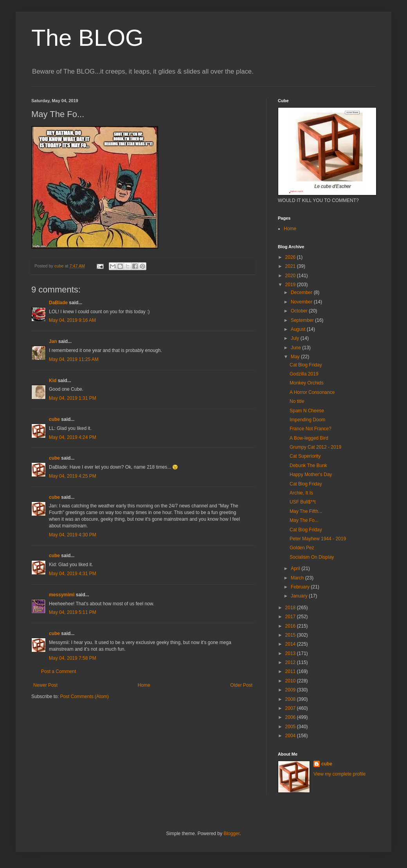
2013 (291, 653)
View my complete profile (339, 774)
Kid (53, 381)
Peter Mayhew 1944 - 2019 (318, 539)
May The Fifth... (306, 511)
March (298, 578)
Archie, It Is (301, 493)
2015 (291, 635)
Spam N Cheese (307, 411)
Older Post (241, 685)
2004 (291, 736)
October (300, 311)
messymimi (62, 595)
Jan (53, 341)
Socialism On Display (312, 557)
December (302, 292)
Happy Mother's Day (311, 475)
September (303, 320)
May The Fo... (304, 520)
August (299, 329)
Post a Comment (59, 671)
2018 (291, 608)
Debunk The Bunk (308, 466)
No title (297, 401)
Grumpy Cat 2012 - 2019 (315, 447)
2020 (291, 276)
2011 (291, 671)
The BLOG (87, 38)
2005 (291, 727)
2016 (291, 626)
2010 (291, 681)
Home (144, 685)
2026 (291, 257)
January (300, 596)
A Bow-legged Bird (309, 438)
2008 (291, 699)
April (296, 568)
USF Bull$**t (303, 502)
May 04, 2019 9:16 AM (72, 320)
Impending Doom (307, 420)
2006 (291, 717)
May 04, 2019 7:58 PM (73, 658)
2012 (291, 662)
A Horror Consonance (312, 392)
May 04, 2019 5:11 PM (73, 612)
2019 (291, 285)
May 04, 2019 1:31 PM (73, 398)
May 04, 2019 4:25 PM (73, 476)
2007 (291, 708)
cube (54, 419)
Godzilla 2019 (304, 374)
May (296, 357)
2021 (291, 266)
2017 (291, 617)
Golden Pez (302, 548)
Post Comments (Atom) (84, 697)
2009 (291, 690)
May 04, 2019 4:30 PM (73, 535)
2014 (291, 644)
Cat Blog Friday (306, 365)
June (296, 348)
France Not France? (311, 429)
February (301, 587)
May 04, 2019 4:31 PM (73, 574)
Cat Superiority (305, 456)
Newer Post (45, 685)
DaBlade (58, 303)
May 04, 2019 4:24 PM (73, 437)
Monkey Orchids (307, 383)
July (296, 338)
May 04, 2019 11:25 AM (74, 359)
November (302, 302)
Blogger (231, 834)
